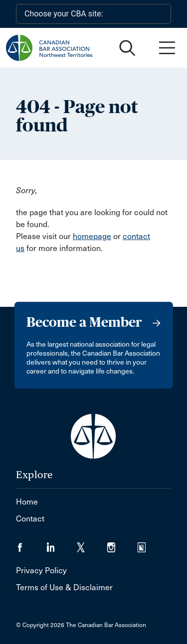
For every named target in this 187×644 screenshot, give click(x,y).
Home (27, 502)
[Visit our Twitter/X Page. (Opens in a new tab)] (92, 544)
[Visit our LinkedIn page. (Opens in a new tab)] (62, 544)
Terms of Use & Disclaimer (64, 587)
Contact (30, 519)
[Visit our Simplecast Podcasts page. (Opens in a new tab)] (148, 544)
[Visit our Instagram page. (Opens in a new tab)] (122, 544)
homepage (92, 236)
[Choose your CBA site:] (93, 14)
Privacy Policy (41, 571)
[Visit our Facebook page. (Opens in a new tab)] (31, 544)
